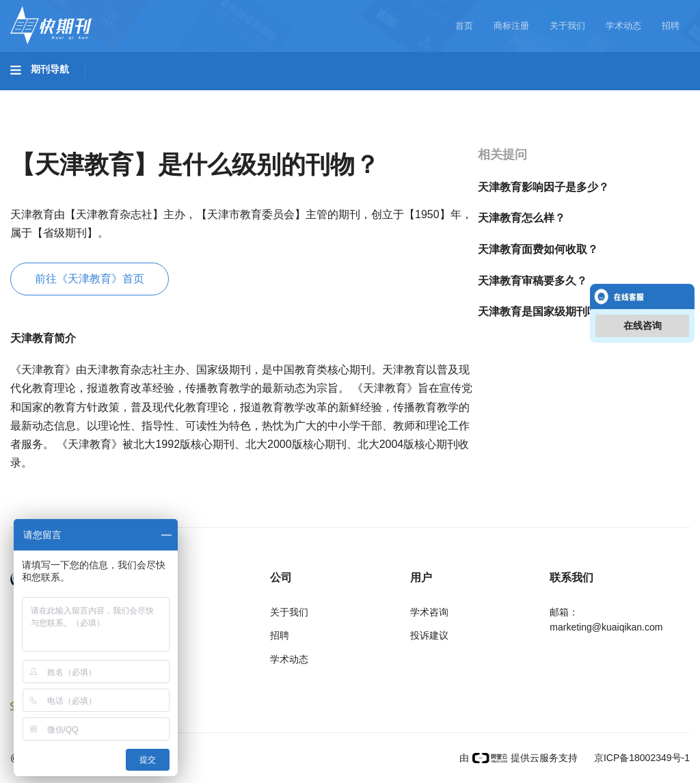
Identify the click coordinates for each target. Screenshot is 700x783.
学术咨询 (429, 612)
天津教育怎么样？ (522, 218)
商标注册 (511, 26)
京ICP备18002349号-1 (641, 758)
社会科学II (626, 96)
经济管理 (45, 135)
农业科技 (262, 96)
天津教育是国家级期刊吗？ (543, 311)
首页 (464, 26)
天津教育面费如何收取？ (538, 249)
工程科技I (116, 96)
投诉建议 (429, 635)
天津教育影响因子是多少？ (543, 187)
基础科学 (45, 96)
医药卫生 (332, 96)
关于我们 (567, 26)
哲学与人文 (476, 96)
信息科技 (402, 96)
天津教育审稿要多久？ (533, 281)
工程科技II (190, 96)
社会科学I (552, 96)
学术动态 (623, 26)
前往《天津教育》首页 (90, 279)
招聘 (671, 26)
